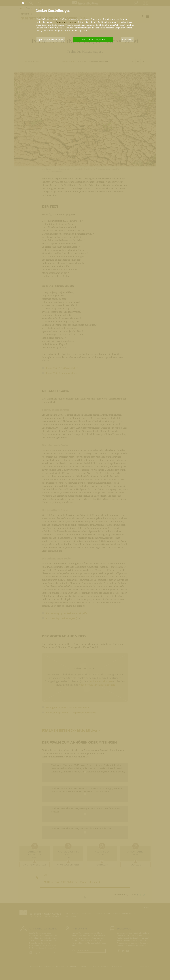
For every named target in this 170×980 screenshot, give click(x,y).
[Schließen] (85, 3)
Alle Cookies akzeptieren (93, 39)
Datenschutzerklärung (67, 22)
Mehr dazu (127, 39)
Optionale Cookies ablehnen (51, 39)
